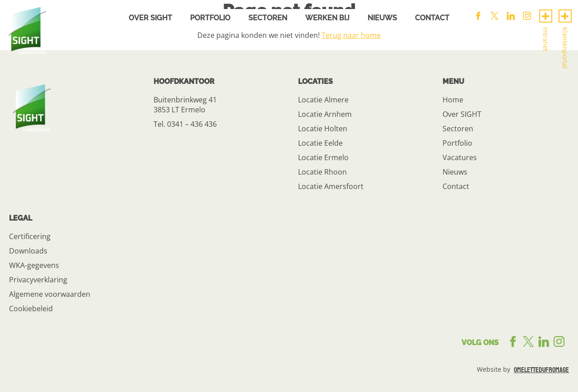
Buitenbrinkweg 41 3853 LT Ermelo (185, 105)
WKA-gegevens (34, 265)
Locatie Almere (323, 100)
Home (453, 100)
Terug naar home (351, 35)
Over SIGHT (462, 114)
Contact (432, 18)
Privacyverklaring (38, 280)
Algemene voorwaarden (50, 294)
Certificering (30, 236)
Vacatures (460, 157)
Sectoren (268, 18)
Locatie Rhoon (322, 172)
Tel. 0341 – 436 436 (185, 124)
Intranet (546, 39)
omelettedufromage (541, 370)
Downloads (28, 251)
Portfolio (210, 18)
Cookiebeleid (31, 309)
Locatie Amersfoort (331, 186)
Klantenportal (565, 48)
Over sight (150, 18)
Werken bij (327, 18)
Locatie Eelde (320, 143)
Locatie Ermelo (323, 157)
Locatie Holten (323, 129)
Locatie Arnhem (325, 114)
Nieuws (382, 18)
